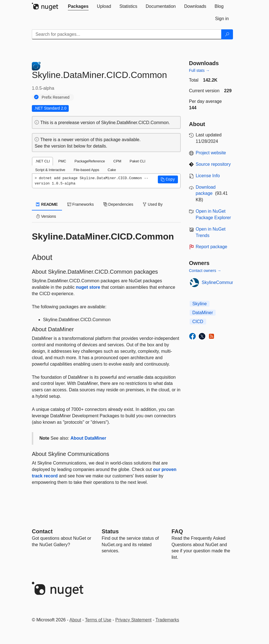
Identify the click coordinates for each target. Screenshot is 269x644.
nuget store (88, 287)
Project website (211, 153)
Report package (212, 247)
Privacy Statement (134, 620)
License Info (208, 176)
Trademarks (167, 620)
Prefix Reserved (56, 97)
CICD (198, 322)
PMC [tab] (62, 161)
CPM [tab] (117, 161)
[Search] (227, 34)
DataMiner (203, 313)
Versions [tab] (46, 216)
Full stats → (199, 70)
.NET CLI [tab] (42, 161)
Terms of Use (98, 620)
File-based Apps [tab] (86, 170)
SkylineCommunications (226, 282)
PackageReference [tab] (90, 161)
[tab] (78, 6)
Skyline (200, 304)
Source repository (213, 164)
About (75, 620)
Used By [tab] (153, 204)
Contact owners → (205, 271)
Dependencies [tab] (118, 204)
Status (110, 531)
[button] (168, 179)
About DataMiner (88, 438)
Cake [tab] (112, 170)
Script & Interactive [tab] (50, 170)
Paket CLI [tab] (137, 161)
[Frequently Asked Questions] (177, 531)
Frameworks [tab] (81, 204)
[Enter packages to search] (127, 34)
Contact (42, 531)
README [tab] (47, 204)
